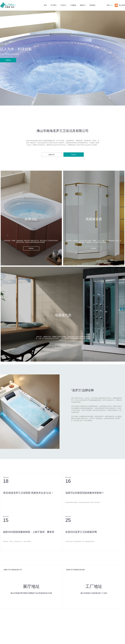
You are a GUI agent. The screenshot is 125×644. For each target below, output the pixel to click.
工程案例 (73, 5)
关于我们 (54, 5)
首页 (45, 5)
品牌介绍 (51, 155)
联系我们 (93, 5)
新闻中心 (83, 5)
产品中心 (63, 5)
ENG (108, 5)
